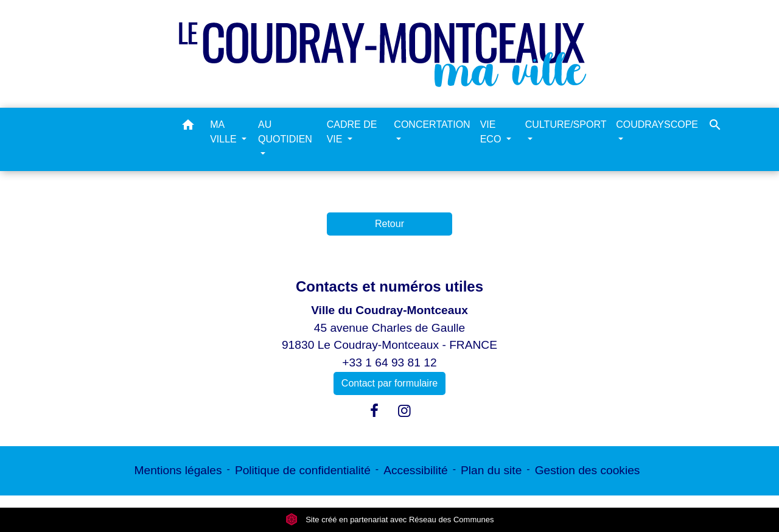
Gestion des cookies (588, 470)
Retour (389, 224)
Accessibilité (416, 470)
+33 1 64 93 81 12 (389, 362)
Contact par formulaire (389, 383)
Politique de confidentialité (303, 470)
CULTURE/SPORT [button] (566, 124)
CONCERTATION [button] (432, 124)
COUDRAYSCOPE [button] (657, 124)
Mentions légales (178, 470)
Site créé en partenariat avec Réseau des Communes (390, 520)
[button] (188, 127)
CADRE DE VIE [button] (352, 132)
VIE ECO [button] (492, 132)
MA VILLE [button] (225, 132)
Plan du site (491, 470)
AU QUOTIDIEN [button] (285, 132)
